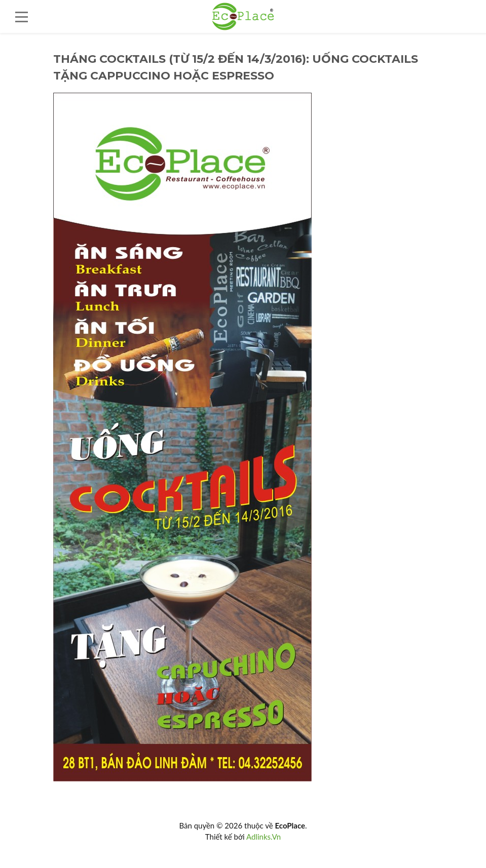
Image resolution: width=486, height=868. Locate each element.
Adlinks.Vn (264, 837)
